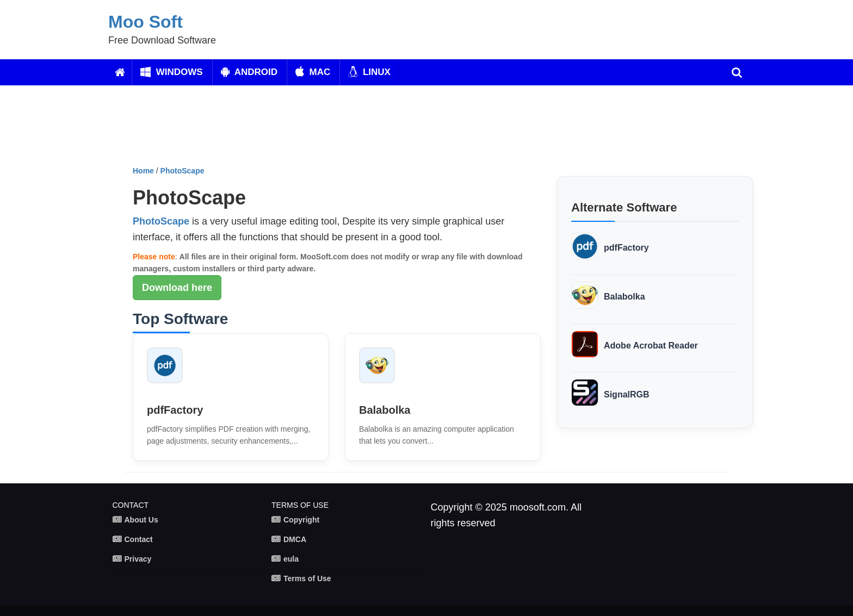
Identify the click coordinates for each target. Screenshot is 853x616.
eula (291, 559)
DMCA (295, 539)
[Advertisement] (391, 129)
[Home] (120, 72)
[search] (737, 72)
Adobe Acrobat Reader (651, 346)
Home (143, 171)
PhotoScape (183, 171)
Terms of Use (307, 578)
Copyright (301, 520)
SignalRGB (627, 394)
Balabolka (385, 410)
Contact (139, 539)
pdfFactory (175, 410)
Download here (177, 288)
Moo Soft (146, 22)
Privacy (138, 559)
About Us (141, 520)
